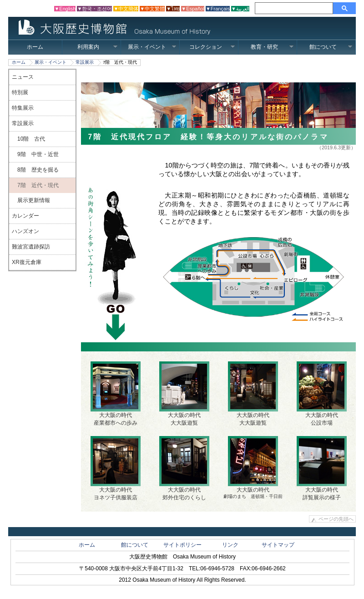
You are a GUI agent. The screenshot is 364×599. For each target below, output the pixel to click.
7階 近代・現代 (35, 185)
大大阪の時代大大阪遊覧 (184, 394)
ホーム (35, 47)
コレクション (212, 47)
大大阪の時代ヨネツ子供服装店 (116, 468)
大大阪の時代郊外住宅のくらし (184, 468)
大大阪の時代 (253, 467)
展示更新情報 (31, 200)
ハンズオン (25, 231)
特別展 (20, 92)
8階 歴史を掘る (35, 170)
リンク (230, 545)
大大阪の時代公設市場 (322, 394)
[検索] (295, 8)
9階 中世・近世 (35, 154)
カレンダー (25, 216)
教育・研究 (272, 47)
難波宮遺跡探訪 (31, 247)
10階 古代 (28, 139)
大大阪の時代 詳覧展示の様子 (322, 468)
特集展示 (23, 108)
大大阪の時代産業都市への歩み (116, 394)
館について (331, 47)
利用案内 (98, 47)
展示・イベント (152, 47)
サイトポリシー (182, 545)
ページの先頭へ (336, 519)
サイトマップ (278, 545)
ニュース (23, 77)
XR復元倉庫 (27, 262)
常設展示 (85, 62)
